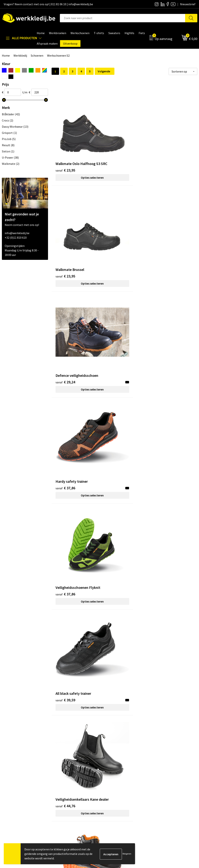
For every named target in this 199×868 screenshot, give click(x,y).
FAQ (58, 790)
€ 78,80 (65, 610)
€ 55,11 (163, 304)
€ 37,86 (65, 215)
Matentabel (112, 785)
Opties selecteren (76, 150)
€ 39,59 (163, 215)
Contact (61, 768)
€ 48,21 (114, 298)
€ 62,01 (65, 382)
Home (6, 55)
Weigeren (127, 854)
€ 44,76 (65, 298)
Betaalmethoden (164, 773)
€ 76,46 (163, 454)
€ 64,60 (163, 382)
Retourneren (161, 779)
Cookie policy (64, 779)
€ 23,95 (65, 142)
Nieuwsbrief (112, 773)
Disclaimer (159, 768)
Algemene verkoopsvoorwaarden (77, 785)
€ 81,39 (65, 682)
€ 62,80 (114, 376)
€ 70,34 (65, 454)
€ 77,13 (114, 532)
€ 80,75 (163, 610)
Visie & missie (113, 779)
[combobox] (123, 18)
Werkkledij (20, 55)
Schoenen (37, 55)
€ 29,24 (163, 142)
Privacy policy (65, 773)
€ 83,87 (163, 688)
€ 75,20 (114, 454)
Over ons (110, 768)
